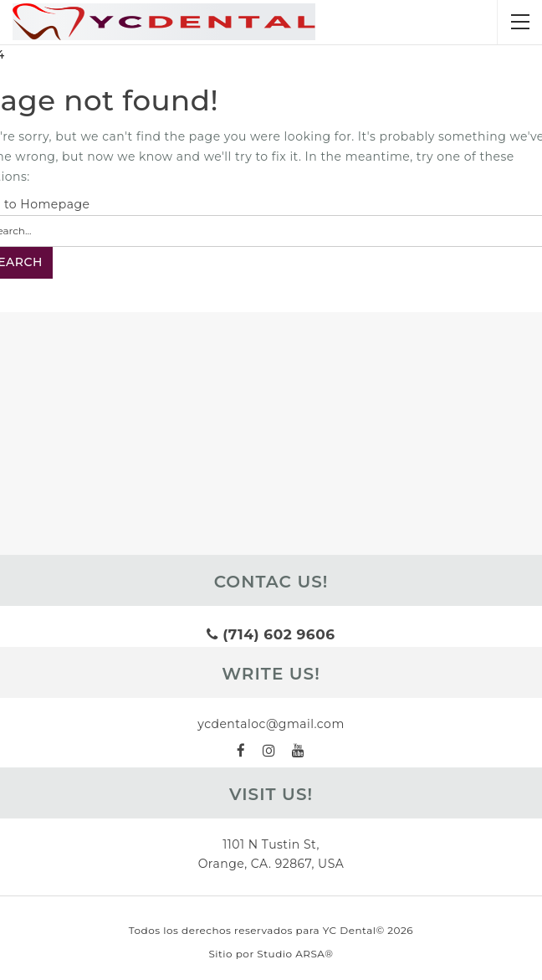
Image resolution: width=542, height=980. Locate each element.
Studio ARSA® (295, 954)
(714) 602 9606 (271, 634)
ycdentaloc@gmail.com (271, 724)
